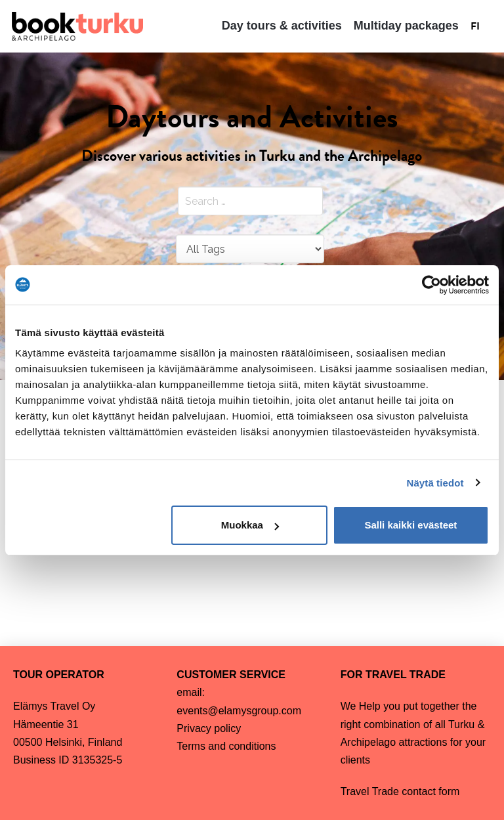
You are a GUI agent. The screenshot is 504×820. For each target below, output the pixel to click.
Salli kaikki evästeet (410, 525)
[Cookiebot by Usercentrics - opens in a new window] (431, 285)
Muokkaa (250, 525)
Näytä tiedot (435, 483)
